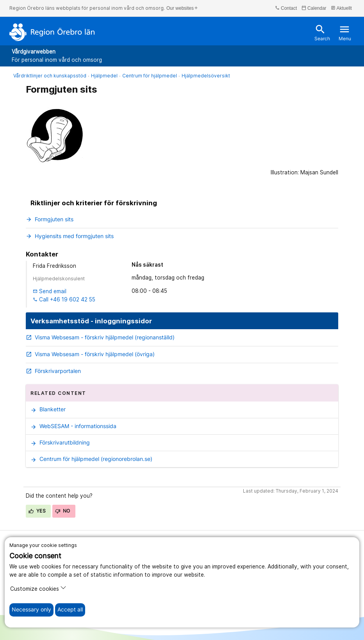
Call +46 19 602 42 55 (64, 299)
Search (322, 33)
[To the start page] (52, 32)
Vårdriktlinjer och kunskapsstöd (50, 76)
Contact (286, 8)
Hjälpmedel (104, 76)
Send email (50, 291)
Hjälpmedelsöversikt (206, 76)
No (63, 511)
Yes (37, 511)
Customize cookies (38, 588)
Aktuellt (341, 8)
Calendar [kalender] (314, 8)
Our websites (182, 8)
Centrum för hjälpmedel (150, 76)
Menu (345, 33)
